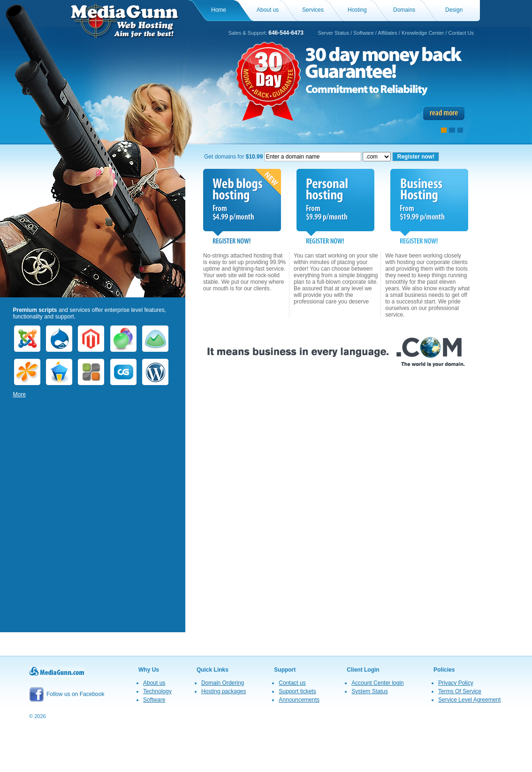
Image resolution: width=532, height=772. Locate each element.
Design (454, 10)
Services (313, 10)
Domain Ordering (223, 683)
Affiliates (387, 33)
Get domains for (283, 157)
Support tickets (297, 691)
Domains (404, 10)
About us (268, 10)
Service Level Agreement (469, 700)
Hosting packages (224, 691)
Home (219, 10)
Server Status (334, 33)
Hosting (357, 10)
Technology (157, 691)
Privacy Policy (456, 683)
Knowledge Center (423, 33)
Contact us (292, 683)
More (19, 394)
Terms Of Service (460, 691)
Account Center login (377, 683)
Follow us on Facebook (67, 694)
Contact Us (461, 33)
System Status (369, 691)
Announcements (299, 700)
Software (363, 33)
